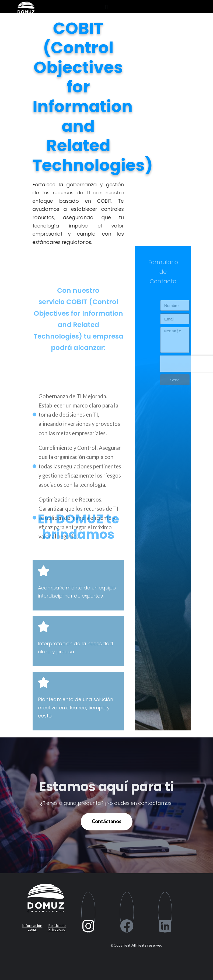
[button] (106, 7)
